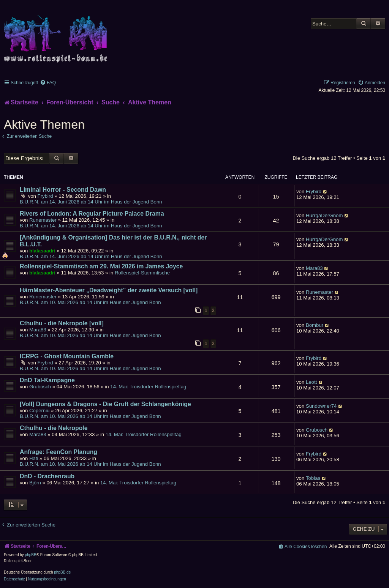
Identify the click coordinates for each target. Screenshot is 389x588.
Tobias (313, 478)
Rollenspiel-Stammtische (142, 273)
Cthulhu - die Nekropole (54, 428)
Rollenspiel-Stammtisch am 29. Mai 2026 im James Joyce (101, 266)
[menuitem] (48, 83)
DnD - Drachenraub (47, 476)
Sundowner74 (321, 406)
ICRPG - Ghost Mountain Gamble (67, 356)
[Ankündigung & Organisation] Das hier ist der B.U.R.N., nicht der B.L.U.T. (113, 241)
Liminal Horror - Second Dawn (63, 190)
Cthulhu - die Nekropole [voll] (62, 323)
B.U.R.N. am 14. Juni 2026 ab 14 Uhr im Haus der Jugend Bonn (91, 202)
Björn (35, 483)
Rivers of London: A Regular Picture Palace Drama (92, 214)
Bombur (315, 325)
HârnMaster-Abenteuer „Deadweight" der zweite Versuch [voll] (109, 290)
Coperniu (40, 411)
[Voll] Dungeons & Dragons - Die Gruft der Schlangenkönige (105, 404)
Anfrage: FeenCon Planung (59, 452)
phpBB (31, 555)
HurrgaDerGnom (324, 215)
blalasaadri (42, 251)
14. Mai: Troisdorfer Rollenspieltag (148, 387)
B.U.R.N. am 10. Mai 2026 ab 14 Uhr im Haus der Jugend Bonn (90, 302)
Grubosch (40, 387)
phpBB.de (62, 572)
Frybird (45, 196)
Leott (311, 382)
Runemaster (43, 220)
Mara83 (314, 268)
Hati (34, 458)
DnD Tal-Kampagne (47, 380)
